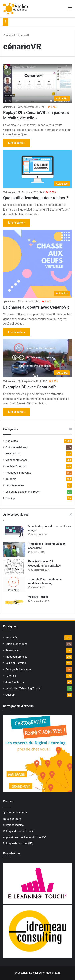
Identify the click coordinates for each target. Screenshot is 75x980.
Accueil (9, 35)
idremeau (11, 107)
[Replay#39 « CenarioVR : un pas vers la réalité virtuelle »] (37, 84)
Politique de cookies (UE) (18, 843)
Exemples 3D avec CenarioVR (29, 387)
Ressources (13, 453)
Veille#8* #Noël (38, 597)
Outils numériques (17, 447)
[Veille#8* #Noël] (14, 602)
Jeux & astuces (15, 485)
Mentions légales (13, 825)
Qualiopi (11, 498)
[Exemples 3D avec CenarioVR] (37, 358)
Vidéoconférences (17, 460)
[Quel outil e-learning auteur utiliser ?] (37, 169)
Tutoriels (11, 479)
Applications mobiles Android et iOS (25, 837)
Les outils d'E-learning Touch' (23, 492)
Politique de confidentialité (19, 831)
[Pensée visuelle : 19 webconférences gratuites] (14, 567)
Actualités (12, 441)
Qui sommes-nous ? (15, 812)
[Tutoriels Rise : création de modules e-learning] (14, 585)
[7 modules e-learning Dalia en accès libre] (14, 549)
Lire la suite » (16, 143)
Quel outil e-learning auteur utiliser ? (36, 198)
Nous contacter (12, 819)
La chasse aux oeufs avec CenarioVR (36, 307)
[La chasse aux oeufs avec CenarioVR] (37, 264)
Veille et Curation (16, 466)
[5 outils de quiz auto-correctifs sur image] (14, 532)
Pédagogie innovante (18, 473)
